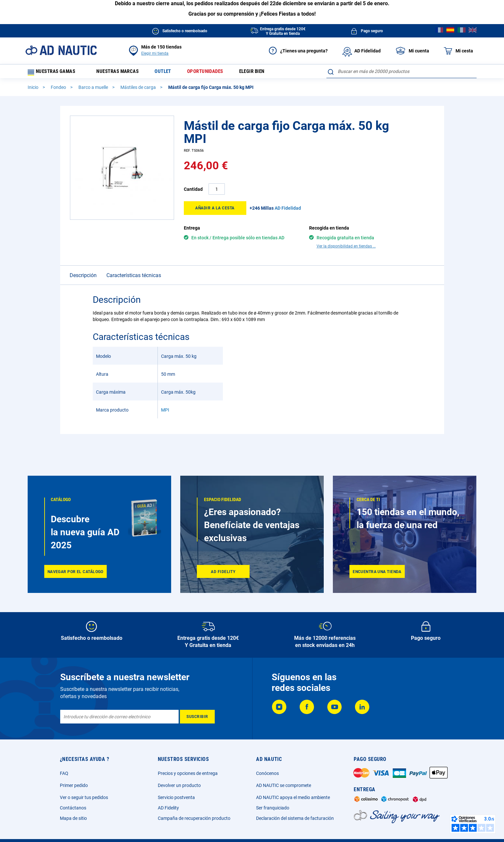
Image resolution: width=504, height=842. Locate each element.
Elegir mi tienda (155, 53)
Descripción (83, 267)
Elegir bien (264, 73)
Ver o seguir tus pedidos (84, 797)
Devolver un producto (179, 785)
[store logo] (61, 50)
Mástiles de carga (139, 90)
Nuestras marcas (121, 73)
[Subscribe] (197, 717)
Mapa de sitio (73, 818)
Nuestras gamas (54, 73)
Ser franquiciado (273, 808)
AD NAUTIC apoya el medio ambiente (293, 797)
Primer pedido (74, 785)
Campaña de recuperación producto (194, 818)
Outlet (169, 73)
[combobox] (401, 71)
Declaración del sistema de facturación (295, 818)
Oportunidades (214, 73)
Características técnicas (134, 267)
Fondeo (59, 90)
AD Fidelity (168, 808)
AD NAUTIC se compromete (284, 785)
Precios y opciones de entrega (188, 773)
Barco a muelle (94, 90)
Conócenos (267, 773)
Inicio (34, 90)
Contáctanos (73, 808)
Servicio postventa (176, 797)
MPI (165, 401)
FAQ (64, 773)
